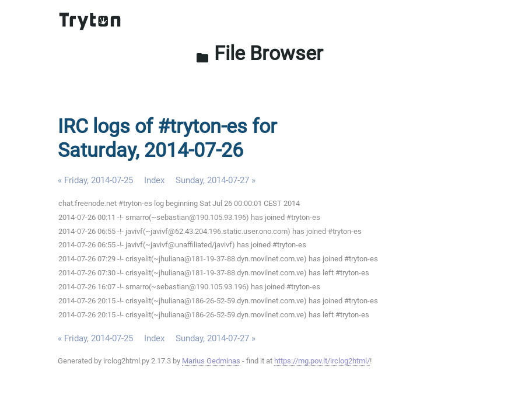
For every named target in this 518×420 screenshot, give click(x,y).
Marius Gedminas (211, 361)
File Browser (259, 53)
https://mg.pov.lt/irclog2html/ (322, 361)
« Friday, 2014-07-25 (95, 180)
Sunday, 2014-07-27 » (216, 180)
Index (154, 180)
